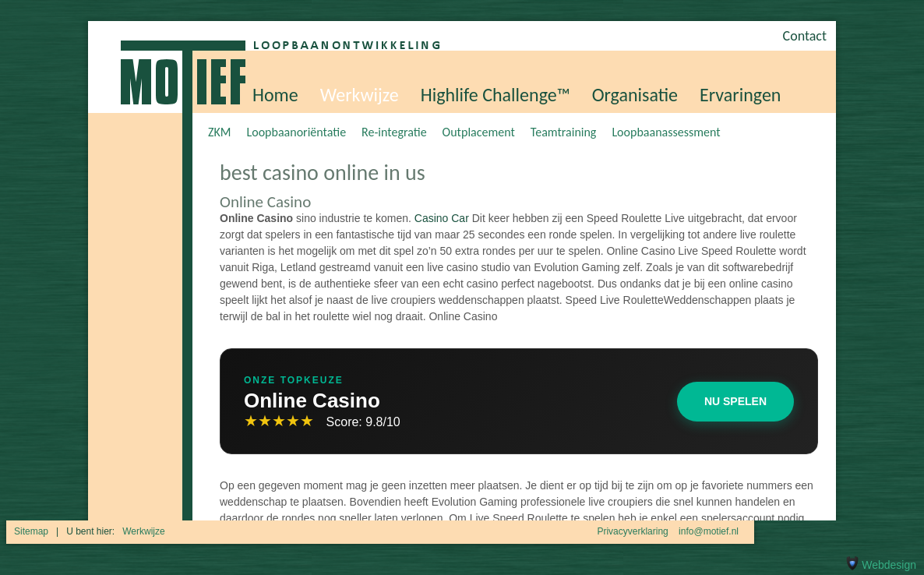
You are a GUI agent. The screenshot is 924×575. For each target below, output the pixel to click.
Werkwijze (360, 95)
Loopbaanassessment (666, 132)
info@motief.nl (709, 531)
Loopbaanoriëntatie (296, 132)
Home (275, 95)
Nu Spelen (735, 401)
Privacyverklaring (632, 531)
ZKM (219, 132)
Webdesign (880, 565)
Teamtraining (564, 132)
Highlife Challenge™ (496, 95)
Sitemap (31, 531)
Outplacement (479, 132)
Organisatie (635, 95)
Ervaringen (740, 95)
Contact (805, 36)
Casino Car (442, 218)
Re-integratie (394, 132)
